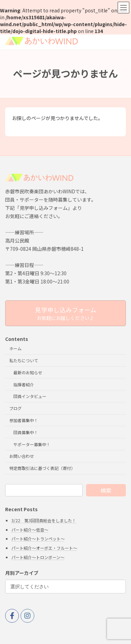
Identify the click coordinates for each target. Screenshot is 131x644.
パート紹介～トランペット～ (38, 539)
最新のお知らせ (28, 372)
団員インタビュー (30, 396)
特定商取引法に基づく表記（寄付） (42, 468)
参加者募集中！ (24, 420)
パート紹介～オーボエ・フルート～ (44, 548)
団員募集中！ (26, 432)
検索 (106, 490)
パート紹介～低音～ (30, 530)
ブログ (15, 408)
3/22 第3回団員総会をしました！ (44, 520)
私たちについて (24, 360)
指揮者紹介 (24, 384)
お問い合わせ (22, 456)
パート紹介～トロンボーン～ (38, 557)
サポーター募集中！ (32, 444)
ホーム (15, 348)
